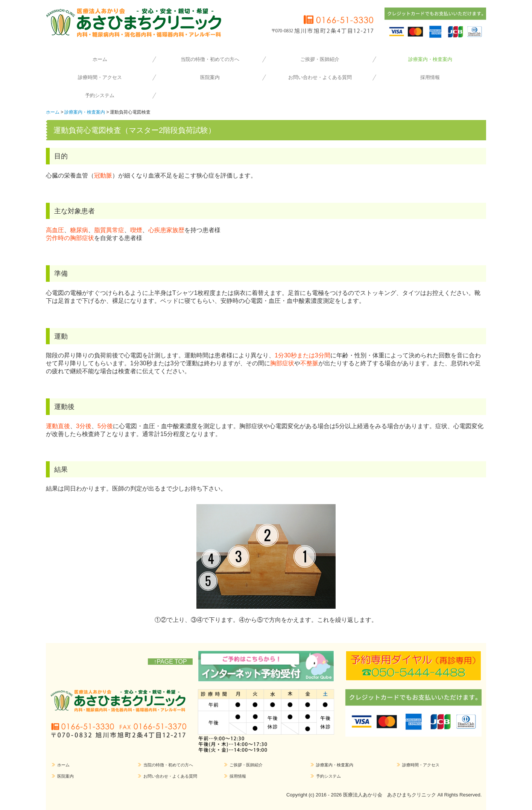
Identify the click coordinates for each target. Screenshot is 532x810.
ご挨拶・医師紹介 (320, 59)
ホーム (100, 59)
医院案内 (210, 77)
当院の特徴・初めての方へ (210, 59)
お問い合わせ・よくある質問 (320, 77)
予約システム (100, 95)
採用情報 (430, 77)
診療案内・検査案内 (430, 59)
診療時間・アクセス (100, 77)
